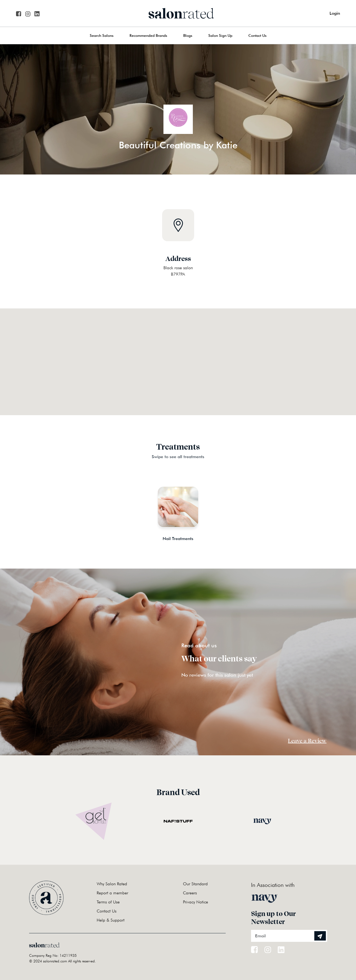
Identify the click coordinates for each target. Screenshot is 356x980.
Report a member (112, 893)
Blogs (188, 35)
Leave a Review (307, 741)
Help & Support (111, 920)
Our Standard (195, 884)
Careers (190, 893)
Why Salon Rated (112, 884)
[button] (178, 355)
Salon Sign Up (220, 35)
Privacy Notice (195, 902)
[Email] (289, 936)
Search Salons (102, 35)
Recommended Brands (148, 35)
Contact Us (257, 35)
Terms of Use (108, 902)
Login (335, 13)
